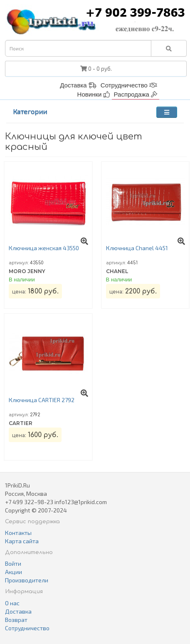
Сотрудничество (129, 85)
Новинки (94, 94)
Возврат (16, 620)
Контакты (18, 533)
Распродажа (136, 94)
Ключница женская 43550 (44, 248)
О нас (12, 603)
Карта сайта (22, 541)
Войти (13, 563)
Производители (27, 580)
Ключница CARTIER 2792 (42, 400)
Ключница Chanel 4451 (137, 248)
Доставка (78, 85)
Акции (14, 572)
